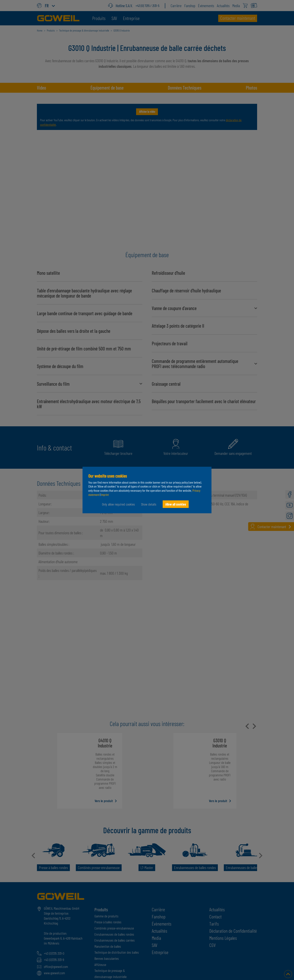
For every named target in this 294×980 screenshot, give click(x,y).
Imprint (105, 495)
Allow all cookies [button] (176, 504)
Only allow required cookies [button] (118, 504)
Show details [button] (149, 504)
